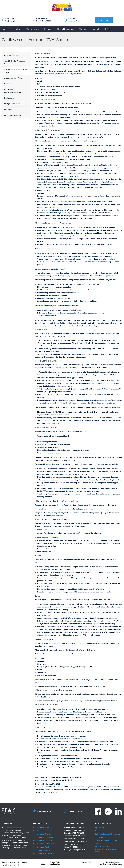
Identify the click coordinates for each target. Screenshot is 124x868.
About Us (17, 29)
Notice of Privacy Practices (50, 864)
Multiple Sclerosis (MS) (13, 104)
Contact (95, 29)
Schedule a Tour (104, 20)
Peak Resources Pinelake (42, 847)
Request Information (79, 811)
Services (48, 29)
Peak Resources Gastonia (42, 840)
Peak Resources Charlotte (42, 834)
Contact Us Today (46, 811)
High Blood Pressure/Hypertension (108, 834)
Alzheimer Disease (11, 55)
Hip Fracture (9, 98)
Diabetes (8, 84)
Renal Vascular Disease (13, 115)
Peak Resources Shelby (41, 850)
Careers (83, 29)
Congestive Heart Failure (14, 78)
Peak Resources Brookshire (43, 831)
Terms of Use (86, 862)
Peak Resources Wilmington (43, 853)
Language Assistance (114, 862)
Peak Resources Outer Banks (44, 844)
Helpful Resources (66, 29)
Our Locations (33, 29)
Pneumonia (8, 109)
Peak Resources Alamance (42, 828)
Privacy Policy (55, 862)
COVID (107, 29)
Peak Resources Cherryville (43, 837)
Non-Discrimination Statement (111, 864)
